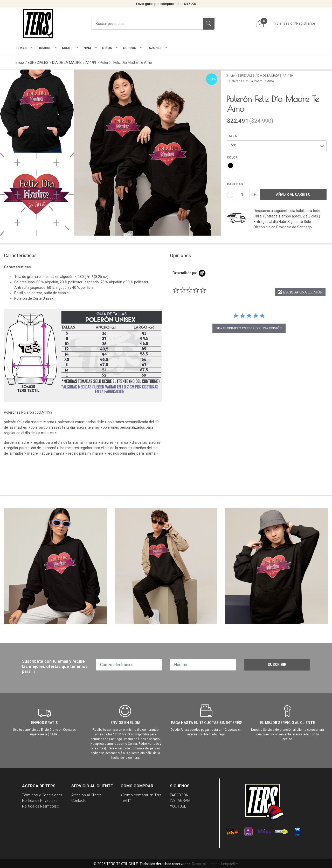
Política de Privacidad (40, 801)
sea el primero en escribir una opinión (249, 328)
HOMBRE (44, 48)
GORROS (130, 48)
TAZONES (154, 48)
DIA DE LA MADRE (67, 63)
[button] (300, 292)
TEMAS (21, 48)
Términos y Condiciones (42, 795)
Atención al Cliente (86, 795)
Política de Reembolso (41, 806)
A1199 (91, 63)
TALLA (232, 136)
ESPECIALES (38, 63)
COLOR (232, 158)
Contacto (79, 801)
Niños (107, 48)
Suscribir (277, 665)
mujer (67, 48)
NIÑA (87, 48)
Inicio (20, 63)
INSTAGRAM (180, 801)
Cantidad (235, 184)
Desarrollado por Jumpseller (215, 864)
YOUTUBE (178, 806)
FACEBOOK (179, 795)
